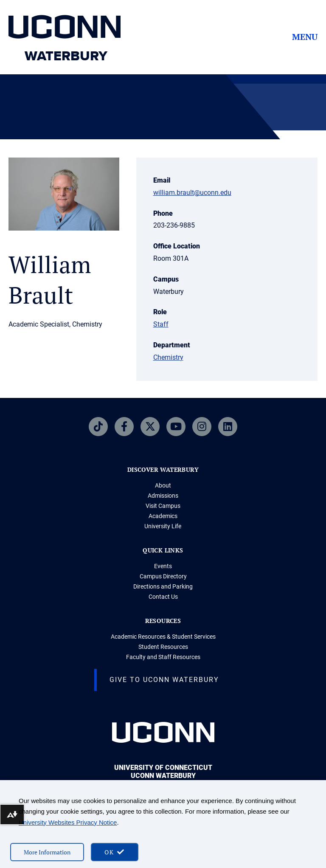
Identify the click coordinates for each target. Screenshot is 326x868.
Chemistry (168, 357)
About (163, 485)
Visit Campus (163, 506)
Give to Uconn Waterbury (164, 680)
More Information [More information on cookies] (47, 852)
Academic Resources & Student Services (163, 637)
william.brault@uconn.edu (192, 193)
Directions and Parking (163, 586)
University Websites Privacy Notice (68, 822)
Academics (163, 516)
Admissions (163, 496)
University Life (163, 526)
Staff (161, 324)
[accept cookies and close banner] (115, 852)
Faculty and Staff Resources (163, 657)
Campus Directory (163, 576)
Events (163, 566)
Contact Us (163, 597)
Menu (305, 37)
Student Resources (163, 647)
